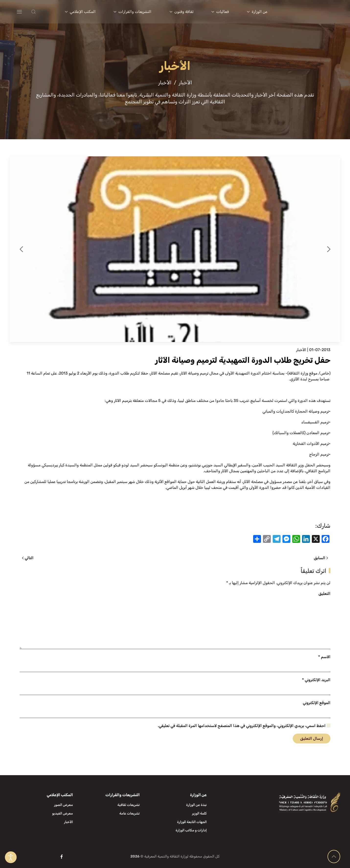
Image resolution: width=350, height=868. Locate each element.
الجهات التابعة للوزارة (192, 822)
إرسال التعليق (312, 738)
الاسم (324, 657)
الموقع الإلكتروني (317, 703)
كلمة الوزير (199, 813)
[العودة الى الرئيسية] (311, 12)
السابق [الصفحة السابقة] (321, 558)
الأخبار (301, 350)
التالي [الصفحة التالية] (28, 558)
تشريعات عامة (130, 813)
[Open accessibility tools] (11, 857)
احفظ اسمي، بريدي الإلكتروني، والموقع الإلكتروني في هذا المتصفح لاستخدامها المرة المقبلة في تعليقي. (244, 726)
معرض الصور (63, 805)
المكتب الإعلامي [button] (80, 12)
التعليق (324, 594)
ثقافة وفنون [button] (181, 12)
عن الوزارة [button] (257, 12)
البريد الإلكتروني (316, 680)
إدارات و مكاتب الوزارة (191, 830)
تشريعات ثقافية (129, 805)
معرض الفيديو (62, 813)
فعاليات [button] (220, 12)
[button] (43, 12)
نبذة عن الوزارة (196, 805)
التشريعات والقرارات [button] (132, 12)
